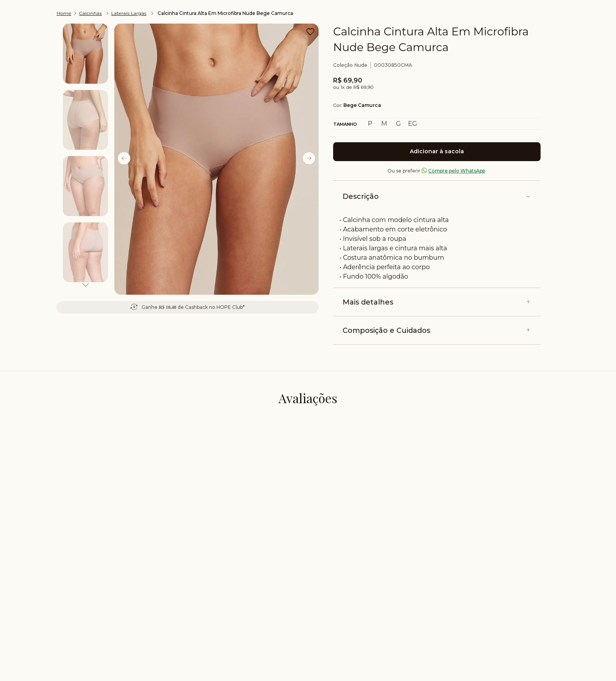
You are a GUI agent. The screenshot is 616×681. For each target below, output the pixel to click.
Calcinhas (90, 13)
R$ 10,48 (168, 307)
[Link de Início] (65, 13)
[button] (412, 124)
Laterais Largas (129, 13)
